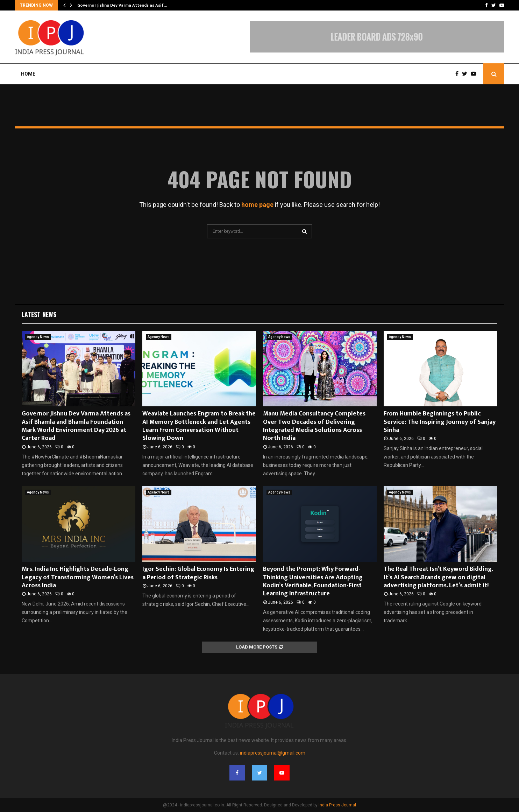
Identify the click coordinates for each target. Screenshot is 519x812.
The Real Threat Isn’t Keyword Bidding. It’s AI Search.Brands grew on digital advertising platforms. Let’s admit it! (438, 577)
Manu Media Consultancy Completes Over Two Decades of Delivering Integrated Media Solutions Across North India (314, 426)
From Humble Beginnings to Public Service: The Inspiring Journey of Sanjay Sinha (440, 422)
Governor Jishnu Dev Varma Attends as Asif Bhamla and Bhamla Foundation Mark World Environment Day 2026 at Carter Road (76, 426)
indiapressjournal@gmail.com (273, 753)
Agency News (38, 337)
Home (28, 74)
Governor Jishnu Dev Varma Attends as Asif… (122, 5)
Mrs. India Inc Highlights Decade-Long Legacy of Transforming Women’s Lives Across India (78, 577)
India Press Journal (337, 805)
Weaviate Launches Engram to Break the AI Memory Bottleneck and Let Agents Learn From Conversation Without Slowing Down (199, 426)
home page (257, 205)
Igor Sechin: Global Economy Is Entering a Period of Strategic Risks (198, 573)
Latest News (39, 314)
